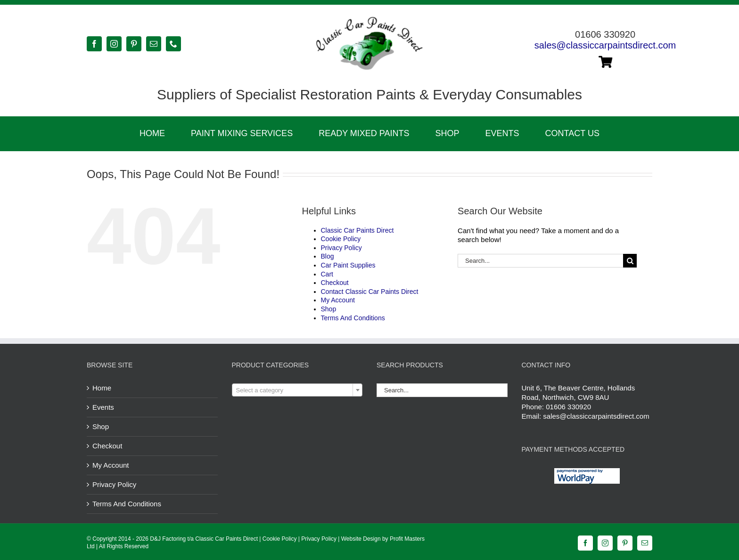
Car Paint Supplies (348, 265)
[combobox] (297, 390)
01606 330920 (568, 407)
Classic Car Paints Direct (357, 230)
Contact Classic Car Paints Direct (370, 292)
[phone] (173, 44)
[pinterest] (134, 44)
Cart (327, 274)
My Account (338, 300)
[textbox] (297, 390)
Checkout (335, 283)
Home (102, 388)
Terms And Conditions (353, 318)
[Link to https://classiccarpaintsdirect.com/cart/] (605, 62)
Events (103, 407)
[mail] (154, 44)
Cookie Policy (341, 239)
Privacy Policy (341, 248)
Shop (329, 309)
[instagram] (114, 44)
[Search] (630, 261)
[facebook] (94, 44)
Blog (328, 256)
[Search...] (540, 261)
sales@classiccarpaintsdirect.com (605, 45)
